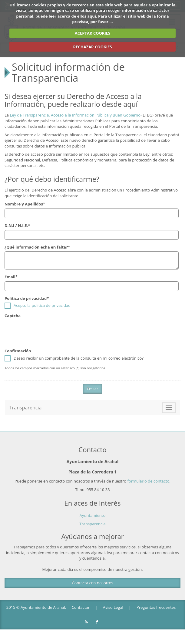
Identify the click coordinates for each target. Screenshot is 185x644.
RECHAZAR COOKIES (93, 47)
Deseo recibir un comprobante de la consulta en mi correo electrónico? (74, 358)
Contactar (81, 607)
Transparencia (92, 524)
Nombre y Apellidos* (25, 204)
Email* (11, 277)
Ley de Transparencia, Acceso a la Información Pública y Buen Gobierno (75, 115)
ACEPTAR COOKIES (93, 33)
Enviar (93, 389)
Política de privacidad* (27, 298)
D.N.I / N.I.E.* (17, 225)
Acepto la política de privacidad (42, 305)
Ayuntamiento (93, 515)
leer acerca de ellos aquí (72, 16)
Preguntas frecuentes (156, 607)
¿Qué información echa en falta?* (37, 247)
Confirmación (18, 351)
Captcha (13, 316)
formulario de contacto (149, 481)
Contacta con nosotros (92, 583)
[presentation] (51, 332)
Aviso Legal (113, 607)
